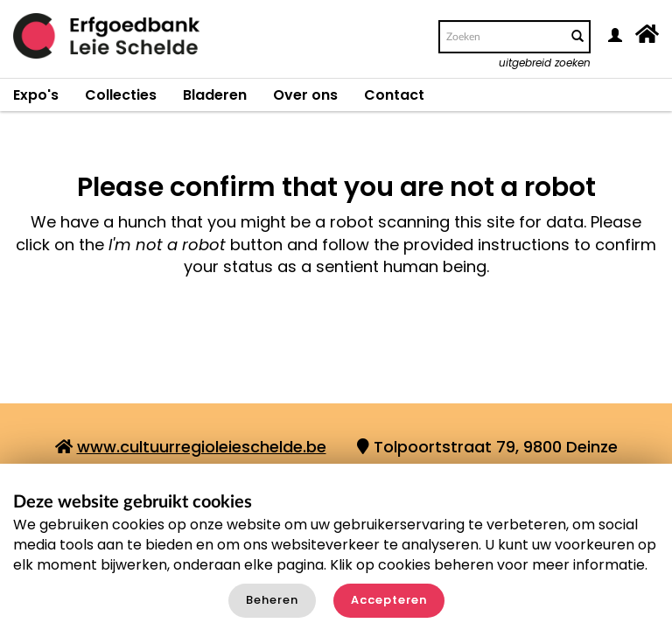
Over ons (305, 95)
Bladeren (215, 95)
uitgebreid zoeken (545, 63)
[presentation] (374, 346)
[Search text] (501, 37)
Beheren (272, 600)
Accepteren (389, 600)
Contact (394, 95)
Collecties (121, 95)
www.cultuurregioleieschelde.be (202, 447)
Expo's (36, 95)
